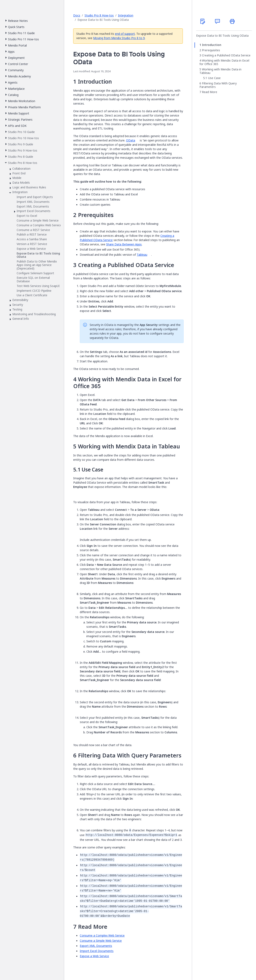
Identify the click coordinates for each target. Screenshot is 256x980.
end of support (125, 34)
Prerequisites (211, 50)
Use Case (214, 78)
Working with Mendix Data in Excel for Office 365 (224, 62)
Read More (210, 92)
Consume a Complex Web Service (102, 935)
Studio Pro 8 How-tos (99, 15)
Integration (126, 15)
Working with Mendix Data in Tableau (220, 71)
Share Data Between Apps (124, 244)
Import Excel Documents (97, 951)
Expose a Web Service (94, 956)
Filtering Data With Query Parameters (218, 85)
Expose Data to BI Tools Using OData (222, 36)
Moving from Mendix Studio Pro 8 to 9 (119, 38)
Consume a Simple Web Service (101, 941)
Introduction (212, 45)
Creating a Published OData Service (226, 55)
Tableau (142, 255)
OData (131, 140)
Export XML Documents (96, 946)
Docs (77, 15)
